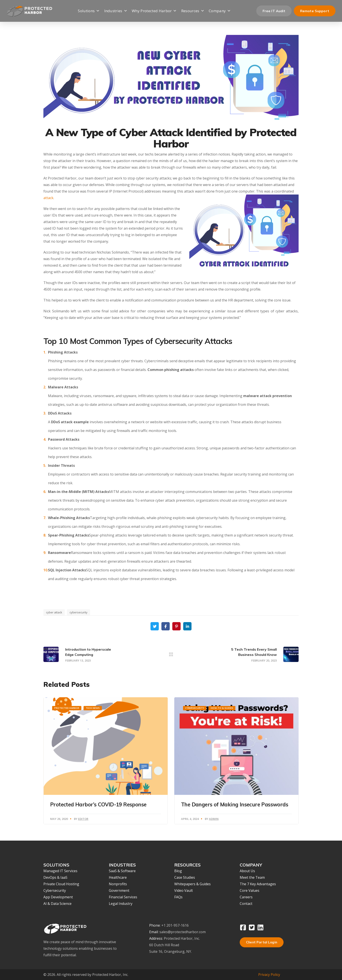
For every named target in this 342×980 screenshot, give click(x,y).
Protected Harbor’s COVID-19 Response (98, 804)
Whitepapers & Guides (192, 884)
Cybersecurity (195, 708)
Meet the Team (252, 877)
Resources (193, 11)
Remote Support (315, 11)
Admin (214, 819)
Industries (116, 11)
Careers (246, 897)
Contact (246, 904)
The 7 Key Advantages (258, 884)
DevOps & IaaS (55, 877)
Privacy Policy (269, 975)
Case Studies (185, 877)
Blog (178, 871)
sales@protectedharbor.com (183, 932)
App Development (58, 897)
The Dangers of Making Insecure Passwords (235, 804)
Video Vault (184, 890)
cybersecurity (79, 612)
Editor (83, 819)
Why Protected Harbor (154, 11)
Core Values (250, 890)
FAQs (178, 897)
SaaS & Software (122, 871)
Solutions (89, 11)
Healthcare (118, 877)
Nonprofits (118, 884)
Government (119, 890)
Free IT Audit (274, 11)
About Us (247, 871)
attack (48, 198)
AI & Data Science (57, 904)
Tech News (93, 708)
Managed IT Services (60, 871)
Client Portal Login (262, 942)
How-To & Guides (222, 708)
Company (220, 11)
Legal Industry (121, 904)
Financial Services (123, 897)
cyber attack (54, 612)
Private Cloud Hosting (61, 884)
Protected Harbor (67, 708)
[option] (106, 761)
